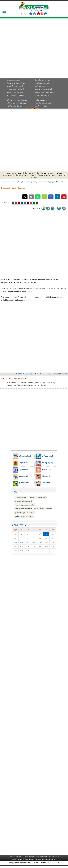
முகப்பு (11, 856)
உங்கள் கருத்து (29, 856)
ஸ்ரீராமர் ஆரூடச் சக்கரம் (17, 100)
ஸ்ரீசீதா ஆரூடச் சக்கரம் (16, 103)
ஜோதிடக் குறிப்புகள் (46, 175)
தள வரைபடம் (54, 856)
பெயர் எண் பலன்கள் (15, 95)
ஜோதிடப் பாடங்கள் (45, 173)
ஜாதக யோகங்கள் (42, 95)
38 (55, 374)
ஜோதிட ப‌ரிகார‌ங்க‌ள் (43, 80)
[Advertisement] (34, 49)
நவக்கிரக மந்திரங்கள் (44, 89)
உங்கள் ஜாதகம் (13, 80)
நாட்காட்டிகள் (40, 86)
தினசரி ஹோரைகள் (15, 92)
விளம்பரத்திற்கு (41, 856)
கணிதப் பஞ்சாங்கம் (15, 86)
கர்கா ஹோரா (48, 182)
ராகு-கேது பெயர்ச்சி (43, 103)
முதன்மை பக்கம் (9, 182)
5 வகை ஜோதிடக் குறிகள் (25, 505)
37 (51, 374)
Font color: (5, 203)
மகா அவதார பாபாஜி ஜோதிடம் (20, 173)
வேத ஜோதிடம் (34, 182)
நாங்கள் (19, 856)
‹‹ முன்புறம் (21, 374)
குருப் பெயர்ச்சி (41, 106)
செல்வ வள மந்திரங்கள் (44, 92)
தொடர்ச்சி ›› (62, 374)
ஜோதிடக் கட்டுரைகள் (25, 175)
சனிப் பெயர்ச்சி (41, 100)
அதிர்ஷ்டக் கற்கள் (42, 83)
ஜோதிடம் (22, 182)
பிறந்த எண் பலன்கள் (16, 89)
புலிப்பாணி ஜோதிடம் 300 (18, 106)
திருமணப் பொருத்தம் (16, 83)
